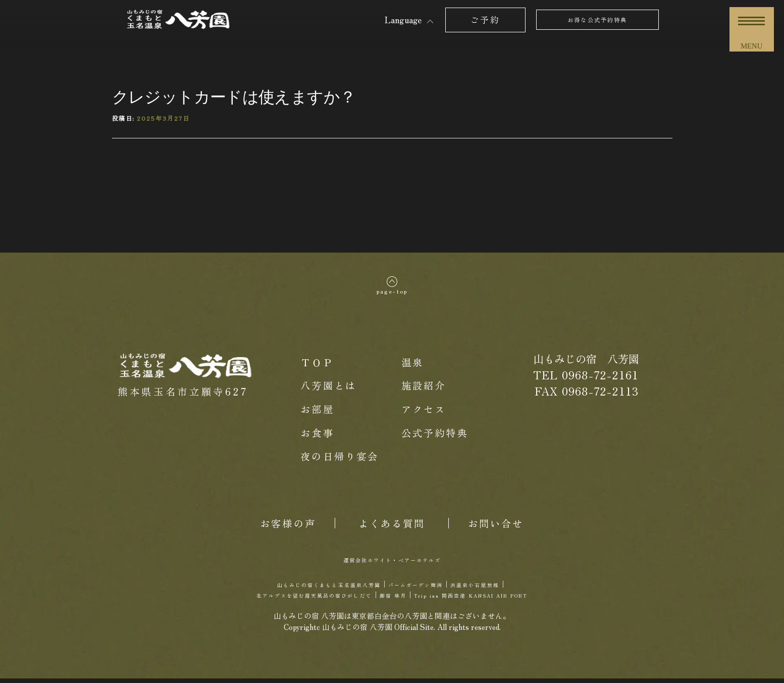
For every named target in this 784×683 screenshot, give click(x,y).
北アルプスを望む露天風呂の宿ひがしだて (276, 598)
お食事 (317, 437)
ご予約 (485, 19)
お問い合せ (496, 527)
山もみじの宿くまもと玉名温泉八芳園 (303, 588)
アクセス (424, 413)
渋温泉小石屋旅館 (515, 588)
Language (403, 19)
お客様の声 (288, 527)
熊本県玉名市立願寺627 (183, 396)
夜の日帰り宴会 (339, 460)
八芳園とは (328, 390)
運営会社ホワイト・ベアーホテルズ (392, 563)
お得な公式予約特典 (597, 19)
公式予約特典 (435, 437)
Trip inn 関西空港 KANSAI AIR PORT (506, 598)
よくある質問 (392, 527)
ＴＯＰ (317, 367)
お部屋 (317, 413)
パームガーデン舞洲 (429, 588)
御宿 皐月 (391, 598)
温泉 (412, 367)
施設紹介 (424, 390)
